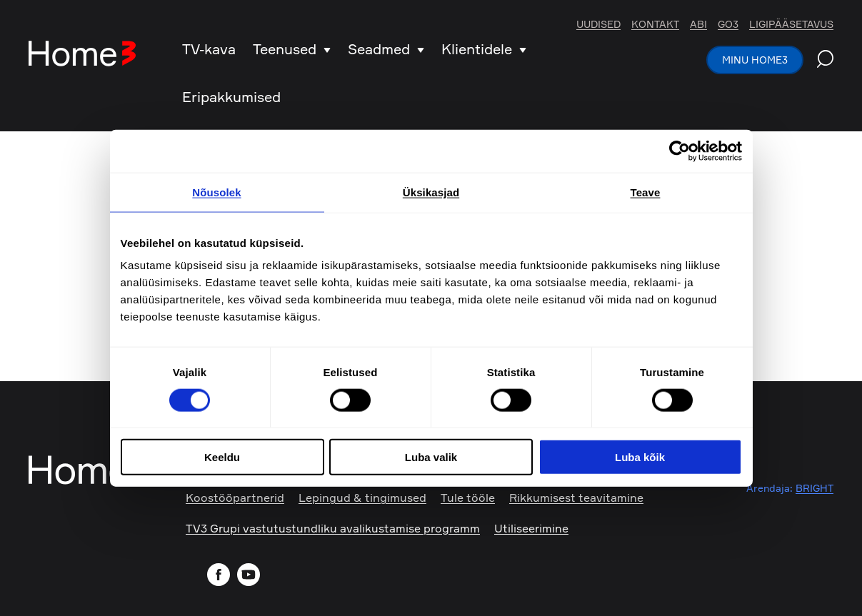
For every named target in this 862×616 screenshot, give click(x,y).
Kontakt (655, 24)
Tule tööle (468, 498)
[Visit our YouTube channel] (251, 576)
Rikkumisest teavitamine (576, 498)
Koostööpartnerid (235, 498)
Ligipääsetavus (791, 24)
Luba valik (431, 457)
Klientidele (484, 49)
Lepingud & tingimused (362, 498)
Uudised (598, 24)
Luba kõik (640, 457)
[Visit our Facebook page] (221, 576)
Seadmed (386, 49)
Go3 (728, 24)
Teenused (292, 49)
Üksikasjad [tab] (431, 192)
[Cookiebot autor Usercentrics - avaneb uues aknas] (680, 151)
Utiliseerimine (531, 528)
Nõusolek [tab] (216, 192)
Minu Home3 (755, 60)
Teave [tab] (646, 192)
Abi (698, 24)
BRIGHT (815, 488)
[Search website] (825, 61)
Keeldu (222, 457)
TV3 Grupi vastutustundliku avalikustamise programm (333, 528)
